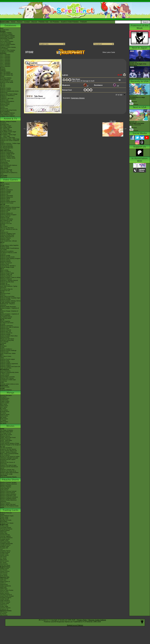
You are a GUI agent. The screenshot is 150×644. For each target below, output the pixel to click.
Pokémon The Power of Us (8, 471)
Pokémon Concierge (6, 170)
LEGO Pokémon (5, 103)
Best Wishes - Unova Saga (8, 135)
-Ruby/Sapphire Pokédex (7, 36)
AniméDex (3, 123)
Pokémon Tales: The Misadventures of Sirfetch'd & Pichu (9, 173)
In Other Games (5, 374)
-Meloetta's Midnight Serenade (9, 458)
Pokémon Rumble (5, 299)
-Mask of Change (5, 602)
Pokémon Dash (5, 329)
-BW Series (4, 560)
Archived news (4, 30)
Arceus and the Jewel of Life (8, 451)
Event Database (5, 112)
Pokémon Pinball (5, 362)
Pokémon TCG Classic (7, 523)
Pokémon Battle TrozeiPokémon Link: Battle (10, 249)
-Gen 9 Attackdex (5, 66)
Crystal (2, 348)
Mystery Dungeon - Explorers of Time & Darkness (9, 315)
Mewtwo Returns (5, 436)
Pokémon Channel (6, 330)
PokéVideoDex (4, 164)
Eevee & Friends (5, 503)
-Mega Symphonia (5, 586)
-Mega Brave (4, 584)
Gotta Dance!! (4, 490)
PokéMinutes (4, 162)
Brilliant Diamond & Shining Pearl (10, 207)
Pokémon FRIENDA (6, 390)
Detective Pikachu (5, 238)
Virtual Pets (4, 381)
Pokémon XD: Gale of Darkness (10, 327)
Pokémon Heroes (5, 439)
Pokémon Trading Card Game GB (10, 367)
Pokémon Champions (6, 190)
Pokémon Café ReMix (7, 196)
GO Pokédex (55, 22)
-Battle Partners (5, 593)
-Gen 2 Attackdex (5, 56)
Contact (27, 22)
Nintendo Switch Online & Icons (9, 384)
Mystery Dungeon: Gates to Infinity (10, 277)
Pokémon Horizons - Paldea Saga (10, 143)
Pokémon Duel (4, 264)
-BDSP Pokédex (5, 46)
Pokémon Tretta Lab (6, 275)
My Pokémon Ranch (6, 317)
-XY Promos (4, 574)
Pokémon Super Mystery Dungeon (10, 258)
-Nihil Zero (3, 580)
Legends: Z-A (4, 188)
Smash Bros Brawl (6, 318)
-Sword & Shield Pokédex (8, 44)
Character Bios (5, 124)
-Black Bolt (3, 532)
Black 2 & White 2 (5, 272)
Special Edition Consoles (7, 377)
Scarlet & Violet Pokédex (70, 22)
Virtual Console (5, 375)
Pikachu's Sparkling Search (8, 499)
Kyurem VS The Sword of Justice (10, 456)
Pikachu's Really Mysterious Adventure (8, 501)
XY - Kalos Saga (5, 136)
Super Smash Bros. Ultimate (8, 241)
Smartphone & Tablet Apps (8, 380)
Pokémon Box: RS (6, 331)
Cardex (2, 77)
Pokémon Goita (5, 387)
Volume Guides (5, 403)
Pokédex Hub (44, 22)
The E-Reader (4, 342)
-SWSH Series (4, 555)
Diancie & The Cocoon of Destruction (7, 463)
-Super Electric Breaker (7, 596)
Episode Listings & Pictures (8, 121)
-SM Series (3, 557)
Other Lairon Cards (109, 52)
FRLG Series (4, 410)
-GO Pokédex (4, 49)
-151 (1, 549)
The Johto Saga (5, 129)
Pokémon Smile (5, 218)
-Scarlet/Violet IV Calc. (7, 81)
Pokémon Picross (5, 260)
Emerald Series (5, 412)
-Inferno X (3, 583)
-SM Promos (4, 573)
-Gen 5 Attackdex (5, 60)
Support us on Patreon (75, 625)
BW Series (3, 417)
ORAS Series (4, 422)
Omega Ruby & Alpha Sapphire (9, 245)
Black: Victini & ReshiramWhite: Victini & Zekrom (9, 454)
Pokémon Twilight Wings (7, 154)
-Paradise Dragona (6, 598)
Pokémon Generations (7, 152)
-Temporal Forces (5, 545)
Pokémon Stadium (6, 365)
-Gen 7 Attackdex (5, 63)
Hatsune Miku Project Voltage (9, 94)
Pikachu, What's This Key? (8, 504)
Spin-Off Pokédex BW (7, 75)
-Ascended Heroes (6, 527)
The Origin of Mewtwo (7, 430)
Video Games (10, 180)
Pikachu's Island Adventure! (8, 494)
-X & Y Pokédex (5, 40)
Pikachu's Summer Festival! (8, 491)
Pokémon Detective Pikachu (8, 477)
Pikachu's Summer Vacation (8, 482)
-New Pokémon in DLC (7, 114)
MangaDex (3, 397)
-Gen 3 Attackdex (5, 58)
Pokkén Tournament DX (7, 237)
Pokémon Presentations (7, 101)
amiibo (2, 383)
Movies (10, 426)
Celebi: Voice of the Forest (8, 438)
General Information (6, 395)
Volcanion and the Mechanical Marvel (9, 467)
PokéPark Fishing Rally (7, 340)
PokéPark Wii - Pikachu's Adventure (7, 304)
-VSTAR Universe (5, 608)
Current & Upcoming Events (8, 110)
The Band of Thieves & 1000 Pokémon (8, 253)
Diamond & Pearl (5, 294)
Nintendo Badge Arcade (7, 267)
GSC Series (4, 407)
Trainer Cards (4, 517)
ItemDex (3, 68)
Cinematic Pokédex (6, 78)
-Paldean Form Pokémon (7, 116)
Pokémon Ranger (5, 334)
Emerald (3, 324)
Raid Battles (4, 522)
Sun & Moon (4, 226)
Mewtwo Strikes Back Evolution (9, 473)
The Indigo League (6, 126)
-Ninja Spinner (4, 579)
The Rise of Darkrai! (6, 448)
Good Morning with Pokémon (9, 165)
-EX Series (3, 563)
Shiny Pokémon (5, 149)
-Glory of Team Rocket (7, 590)
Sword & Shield (5, 206)
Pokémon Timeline (6, 88)
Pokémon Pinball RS (6, 333)
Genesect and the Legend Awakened (8, 460)
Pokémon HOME (5, 210)
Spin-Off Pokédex (5, 72)
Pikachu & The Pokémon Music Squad (9, 507)
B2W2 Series (4, 419)
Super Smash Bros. (6, 368)
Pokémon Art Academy (7, 251)
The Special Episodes (7, 146)
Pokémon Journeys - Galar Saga (10, 139)
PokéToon (3, 159)
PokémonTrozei (5, 337)
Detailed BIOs (4, 400)
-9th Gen (3, 84)
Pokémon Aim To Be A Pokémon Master (10, 141)
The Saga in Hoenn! (6, 130)
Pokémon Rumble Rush (7, 235)
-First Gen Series (5, 565)
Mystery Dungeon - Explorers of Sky (9, 309)
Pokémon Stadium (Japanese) (9, 364)
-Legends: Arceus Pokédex (8, 47)
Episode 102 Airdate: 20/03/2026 (137, 123)
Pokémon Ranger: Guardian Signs (10, 298)
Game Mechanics (5, 79)
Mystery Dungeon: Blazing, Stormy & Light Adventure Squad (10, 302)
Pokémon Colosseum (6, 326)
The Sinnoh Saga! (5, 133)
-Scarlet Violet (4, 554)
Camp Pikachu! (5, 488)
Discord (34, 22)
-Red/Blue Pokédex (6, 33)
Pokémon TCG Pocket (7, 203)
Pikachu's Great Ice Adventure (9, 497)
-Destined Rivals (5, 535)
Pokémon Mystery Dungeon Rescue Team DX (8, 215)
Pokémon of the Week (7, 82)
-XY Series (3, 558)
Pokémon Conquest (6, 279)
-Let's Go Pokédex (6, 43)
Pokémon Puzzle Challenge (8, 350)
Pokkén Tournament (6, 263)
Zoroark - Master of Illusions (8, 452)
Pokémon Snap (5, 361)
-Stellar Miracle (5, 599)
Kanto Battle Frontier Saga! (8, 132)
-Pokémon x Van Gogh (7, 98)
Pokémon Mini (4, 352)
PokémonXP (4, 93)
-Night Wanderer (5, 600)
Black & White (4, 270)
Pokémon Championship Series (9, 91)
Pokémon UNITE (5, 199)
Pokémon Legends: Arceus (8, 209)
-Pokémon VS (4, 609)
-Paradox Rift (4, 548)
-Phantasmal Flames (6, 529)
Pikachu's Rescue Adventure (8, 484)
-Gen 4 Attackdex (5, 59)
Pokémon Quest (5, 239)
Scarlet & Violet (5, 187)
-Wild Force (4, 605)
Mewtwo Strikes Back (6, 432)
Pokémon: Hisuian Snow (7, 157)
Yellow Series (4, 406)
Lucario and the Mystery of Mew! (10, 443)
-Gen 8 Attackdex (5, 65)
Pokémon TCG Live (6, 223)
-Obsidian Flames (5, 551)
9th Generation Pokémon (7, 113)
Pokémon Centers (5, 90)
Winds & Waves (5, 184)
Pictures (134, 105)
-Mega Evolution (5, 530)
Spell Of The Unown (6, 435)
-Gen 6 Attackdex (5, 62)
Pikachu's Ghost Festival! (8, 493)
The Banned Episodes (7, 148)
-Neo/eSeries (4, 564)
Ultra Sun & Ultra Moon (7, 228)
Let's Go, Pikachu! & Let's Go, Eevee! (9, 230)
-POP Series (4, 576)
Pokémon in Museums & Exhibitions (7, 96)
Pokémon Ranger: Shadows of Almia (9, 312)
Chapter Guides (5, 401)
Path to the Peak (5, 161)
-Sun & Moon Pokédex (7, 41)
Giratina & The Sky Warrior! (8, 449)
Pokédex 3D (4, 283)
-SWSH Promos (5, 571)
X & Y (2, 244)
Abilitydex (3, 71)
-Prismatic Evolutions (6, 538)
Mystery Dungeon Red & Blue (9, 336)
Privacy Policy (82, 620)
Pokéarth (83, 22)
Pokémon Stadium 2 (6, 349)
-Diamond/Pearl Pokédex (7, 37)
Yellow (2, 358)
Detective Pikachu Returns (8, 202)
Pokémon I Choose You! (7, 470)
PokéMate (3, 343)
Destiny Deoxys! (5, 442)
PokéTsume (4, 177)
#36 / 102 (37, 121)
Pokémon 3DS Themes (7, 378)
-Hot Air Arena (4, 592)
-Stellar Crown (4, 541)
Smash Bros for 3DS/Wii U (8, 266)
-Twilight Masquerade (6, 544)
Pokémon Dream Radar (7, 273)
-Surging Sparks (5, 539)
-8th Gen (3, 85)
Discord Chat (4, 109)
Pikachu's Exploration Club (8, 496)
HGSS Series (4, 416)
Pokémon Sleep (5, 200)
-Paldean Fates (5, 546)
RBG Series (4, 404)
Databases (10, 25)
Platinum (3, 295)
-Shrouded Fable (5, 542)
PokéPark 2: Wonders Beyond (9, 280)
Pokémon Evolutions (6, 155)
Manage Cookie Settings (97, 620)
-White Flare (4, 533)
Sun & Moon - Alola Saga (8, 138)
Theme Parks (4, 106)
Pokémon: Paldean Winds (8, 158)
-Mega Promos (4, 568)
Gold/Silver (3, 346)
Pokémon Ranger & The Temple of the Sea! (10, 446)
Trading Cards (10, 510)
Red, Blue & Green (6, 356)
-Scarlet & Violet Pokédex (8, 50)
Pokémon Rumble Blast (7, 282)
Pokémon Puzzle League (7, 359)
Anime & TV (10, 119)
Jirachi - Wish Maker (6, 440)
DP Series (3, 413)
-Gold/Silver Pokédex (6, 34)
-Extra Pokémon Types (7, 516)
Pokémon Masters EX (7, 197)
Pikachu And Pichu (6, 485)
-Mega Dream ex (5, 581)
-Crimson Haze (5, 603)
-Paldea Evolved (5, 552)
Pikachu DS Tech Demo (7, 339)
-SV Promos (4, 570)
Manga (10, 393)
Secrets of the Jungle (6, 474)
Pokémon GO (4, 194)
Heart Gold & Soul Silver (7, 296)
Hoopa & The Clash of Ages (8, 465)
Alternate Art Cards (6, 520)
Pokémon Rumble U (6, 276)
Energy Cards (4, 519)
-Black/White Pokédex (7, 39)
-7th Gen (3, 87)
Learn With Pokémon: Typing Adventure (9, 287)
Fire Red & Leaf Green (7, 323)
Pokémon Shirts (5, 104)
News (2, 28)
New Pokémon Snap (6, 221)
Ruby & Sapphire (5, 321)
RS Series (3, 409)
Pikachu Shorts (10, 480)
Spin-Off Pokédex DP (6, 74)
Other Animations (5, 167)
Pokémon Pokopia (5, 191)
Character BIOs (5, 398)
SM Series (3, 423)
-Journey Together (5, 536)
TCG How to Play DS (6, 289)
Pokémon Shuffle (5, 256)
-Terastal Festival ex (6, 595)
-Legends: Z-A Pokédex (7, 52)
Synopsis (133, 128)
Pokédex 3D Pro (5, 285)
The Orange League (6, 127)
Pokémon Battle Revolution (8, 307)
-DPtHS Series (4, 561)
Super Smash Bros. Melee (8, 353)
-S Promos (3, 614)
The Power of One (5, 433)
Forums (20, 22)
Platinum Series (5, 414)
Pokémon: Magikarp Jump (8, 234)
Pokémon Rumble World (7, 257)
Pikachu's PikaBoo (6, 487)
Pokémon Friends (5, 193)
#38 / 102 (113, 121)
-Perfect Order (4, 526)
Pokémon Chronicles (6, 145)
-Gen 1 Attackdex (5, 55)
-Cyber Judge (4, 606)
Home (13, 22)
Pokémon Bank (5, 247)
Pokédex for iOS (5, 291)
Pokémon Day (4, 100)
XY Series (3, 420)
